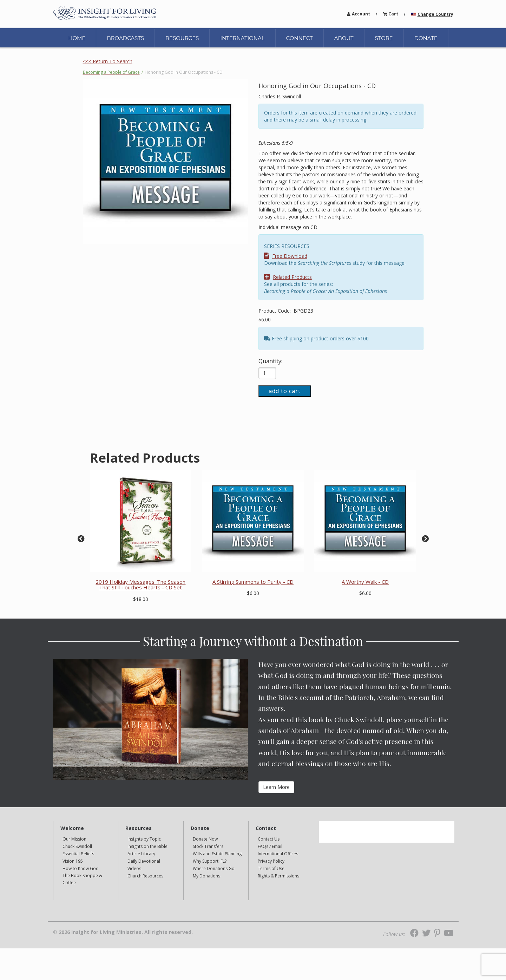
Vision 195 (73, 861)
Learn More (276, 787)
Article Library (141, 854)
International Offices (278, 854)
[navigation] (361, 14)
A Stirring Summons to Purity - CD (253, 582)
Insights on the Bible (147, 846)
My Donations (206, 876)
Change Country (435, 14)
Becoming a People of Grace (111, 72)
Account (361, 14)
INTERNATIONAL (242, 38)
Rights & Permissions (278, 876)
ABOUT (344, 38)
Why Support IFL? (210, 861)
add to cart (285, 391)
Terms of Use (271, 868)
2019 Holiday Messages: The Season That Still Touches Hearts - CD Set (140, 585)
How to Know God (81, 868)
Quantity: (270, 361)
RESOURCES (182, 38)
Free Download (286, 256)
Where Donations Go (214, 868)
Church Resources (145, 876)
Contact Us (269, 839)
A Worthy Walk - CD (365, 582)
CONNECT (300, 38)
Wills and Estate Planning (217, 854)
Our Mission (74, 839)
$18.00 (141, 599)
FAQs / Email (270, 846)
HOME (77, 38)
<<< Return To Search (108, 61)
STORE (384, 38)
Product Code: (275, 311)
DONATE (426, 38)
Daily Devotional (144, 861)
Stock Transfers (208, 846)
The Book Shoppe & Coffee (82, 879)
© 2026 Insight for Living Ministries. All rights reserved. (123, 932)
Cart (393, 14)
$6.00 (265, 319)
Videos (134, 868)
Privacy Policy (271, 861)
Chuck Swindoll (77, 846)
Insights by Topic (144, 839)
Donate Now (205, 839)
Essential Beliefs (78, 854)
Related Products (288, 277)
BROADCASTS (125, 38)
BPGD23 (303, 311)
